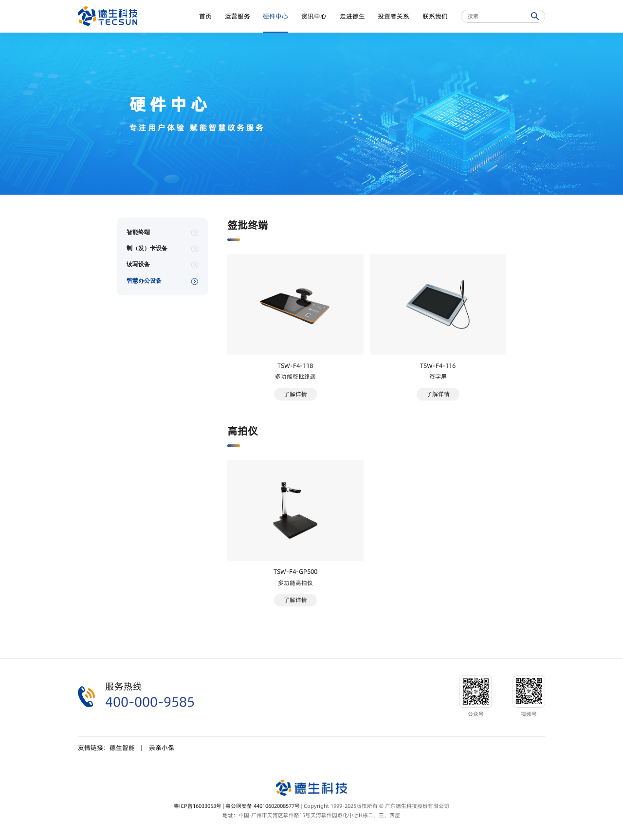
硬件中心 (275, 16)
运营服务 (238, 16)
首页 (205, 16)
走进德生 (352, 16)
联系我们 (435, 16)
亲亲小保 (162, 748)
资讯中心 (314, 16)
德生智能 (122, 748)
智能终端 (138, 232)
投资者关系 (394, 16)
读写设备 (138, 264)
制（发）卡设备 (147, 248)
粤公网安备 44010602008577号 (263, 806)
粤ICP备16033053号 (198, 806)
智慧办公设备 (144, 281)
